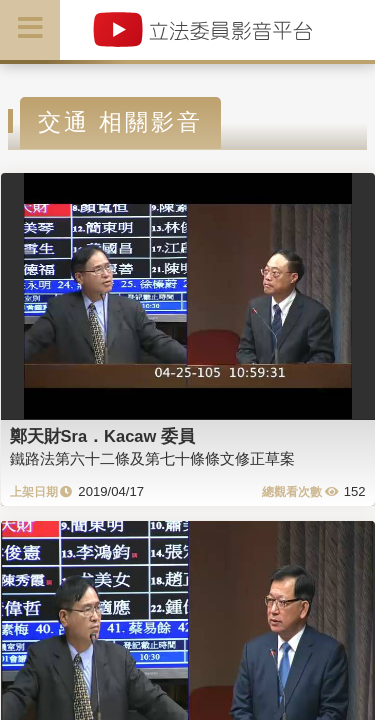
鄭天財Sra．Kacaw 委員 (102, 436)
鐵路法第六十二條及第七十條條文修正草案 (152, 458)
